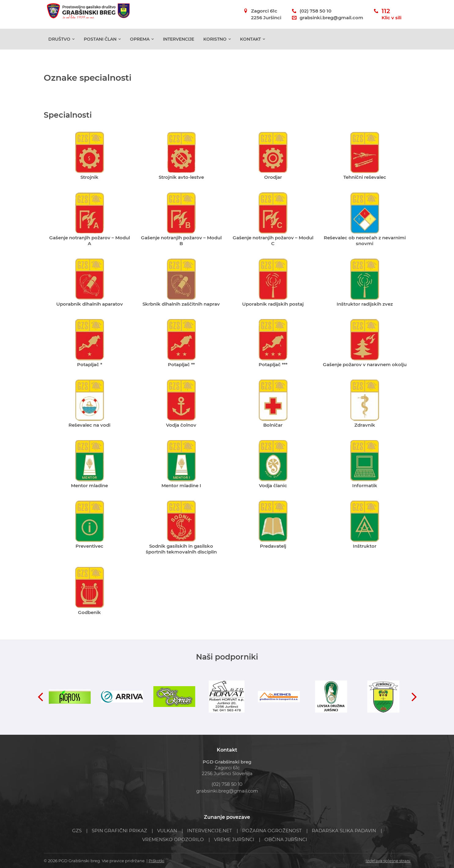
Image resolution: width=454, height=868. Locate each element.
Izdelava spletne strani (388, 861)
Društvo (59, 43)
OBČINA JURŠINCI (286, 839)
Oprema (140, 43)
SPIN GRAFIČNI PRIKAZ (119, 831)
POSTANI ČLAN (100, 43)
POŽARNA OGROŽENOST (272, 831)
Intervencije (179, 43)
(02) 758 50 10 (316, 11)
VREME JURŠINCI (234, 839)
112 (391, 14)
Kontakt (250, 43)
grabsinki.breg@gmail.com (331, 18)
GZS (77, 831)
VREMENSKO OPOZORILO (173, 839)
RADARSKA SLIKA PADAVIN (344, 831)
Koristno (215, 43)
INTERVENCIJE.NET (210, 831)
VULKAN (167, 831)
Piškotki (157, 861)
